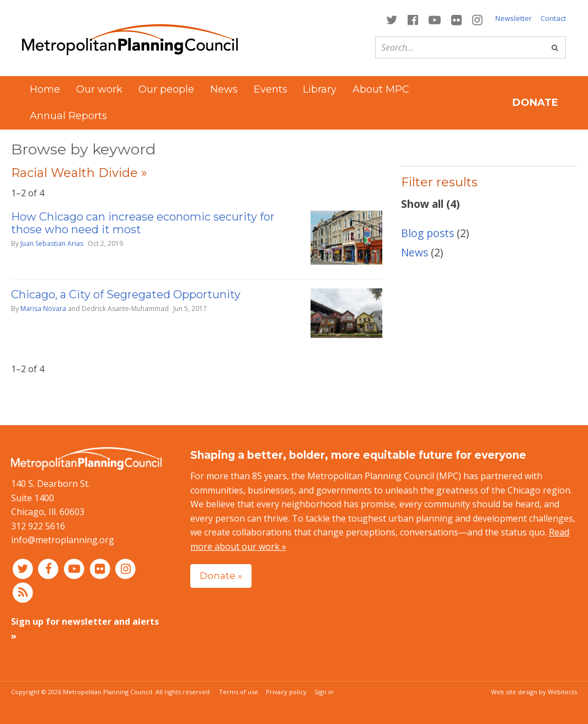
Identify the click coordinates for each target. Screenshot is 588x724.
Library (320, 89)
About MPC (381, 89)
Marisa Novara (43, 309)
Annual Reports (68, 116)
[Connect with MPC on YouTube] (434, 19)
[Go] (555, 47)
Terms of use (239, 692)
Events (271, 89)
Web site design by (534, 692)
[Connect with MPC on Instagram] (478, 19)
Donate (535, 103)
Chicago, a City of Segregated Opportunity (126, 294)
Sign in (324, 692)
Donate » (221, 575)
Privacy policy (286, 692)
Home (45, 89)
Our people (166, 89)
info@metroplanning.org (63, 540)
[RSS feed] (23, 592)
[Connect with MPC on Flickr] (457, 19)
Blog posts (427, 233)
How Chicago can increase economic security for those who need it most (143, 223)
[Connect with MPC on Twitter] (391, 19)
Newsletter (514, 18)
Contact (553, 18)
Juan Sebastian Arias (52, 243)
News (224, 89)
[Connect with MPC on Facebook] (413, 19)
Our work (99, 89)
